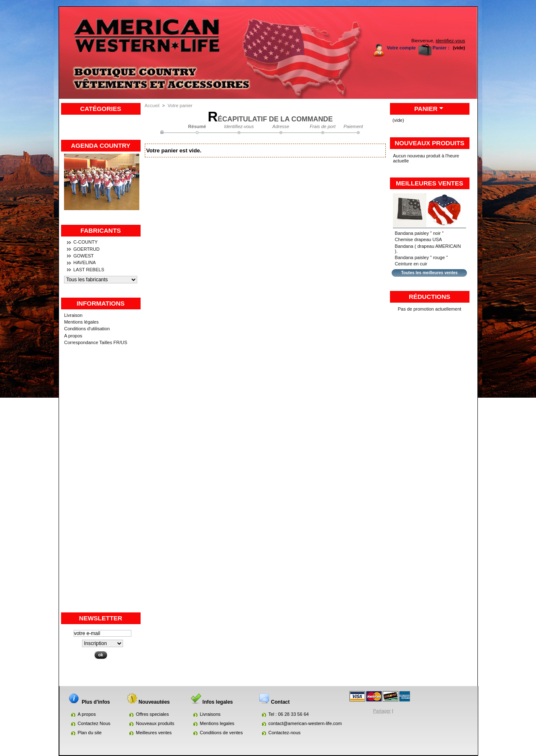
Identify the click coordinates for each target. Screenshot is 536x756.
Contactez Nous (94, 723)
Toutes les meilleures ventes (429, 273)
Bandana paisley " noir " (419, 233)
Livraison (73, 315)
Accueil (152, 105)
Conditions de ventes (222, 733)
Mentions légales (81, 322)
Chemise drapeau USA (419, 239)
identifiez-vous (450, 41)
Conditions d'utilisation (87, 329)
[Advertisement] (101, 486)
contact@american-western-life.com (305, 723)
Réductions (430, 297)
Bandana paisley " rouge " (421, 257)
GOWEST (83, 256)
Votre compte (401, 48)
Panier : (441, 48)
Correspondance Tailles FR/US (96, 342)
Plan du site (90, 733)
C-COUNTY (85, 242)
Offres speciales (153, 714)
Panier (426, 109)
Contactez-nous (284, 733)
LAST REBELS (89, 270)
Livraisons (210, 714)
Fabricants (101, 230)
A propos (73, 336)
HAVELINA (85, 262)
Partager (382, 711)
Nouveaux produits (430, 143)
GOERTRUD (86, 249)
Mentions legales (217, 723)
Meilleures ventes (430, 183)
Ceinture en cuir (411, 264)
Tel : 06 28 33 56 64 (289, 714)
